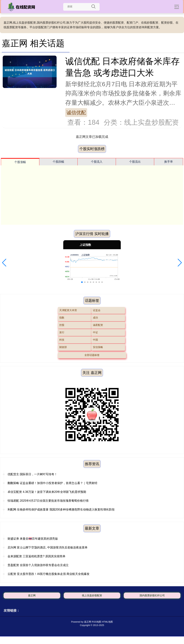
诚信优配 (76, 113)
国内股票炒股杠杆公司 (152, 595)
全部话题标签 (92, 355)
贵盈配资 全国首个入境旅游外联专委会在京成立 (38, 565)
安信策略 (98, 347)
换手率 (169, 162)
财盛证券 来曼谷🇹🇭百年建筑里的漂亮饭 (33, 539)
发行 (62, 332)
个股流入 (97, 162)
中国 (95, 340)
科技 (62, 340)
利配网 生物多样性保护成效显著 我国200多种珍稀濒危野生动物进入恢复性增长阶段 (61, 509)
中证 (95, 332)
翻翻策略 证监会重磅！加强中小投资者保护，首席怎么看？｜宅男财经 (52, 483)
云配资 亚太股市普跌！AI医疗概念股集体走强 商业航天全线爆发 (49, 574)
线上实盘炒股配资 (92, 595)
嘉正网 (32, 595)
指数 (62, 318)
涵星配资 (98, 325)
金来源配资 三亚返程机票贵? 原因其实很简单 (36, 556)
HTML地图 (107, 622)
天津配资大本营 (68, 310)
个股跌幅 (58, 162)
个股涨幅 (20, 162)
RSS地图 (97, 622)
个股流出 (135, 162)
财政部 (63, 347)
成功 (95, 318)
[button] (4, 263)
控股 (62, 325)
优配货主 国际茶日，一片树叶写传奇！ (32, 474)
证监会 (97, 310)
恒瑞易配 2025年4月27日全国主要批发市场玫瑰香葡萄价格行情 (48, 501)
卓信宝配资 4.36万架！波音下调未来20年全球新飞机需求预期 (47, 492)
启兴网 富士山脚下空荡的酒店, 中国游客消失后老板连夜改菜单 (48, 547)
